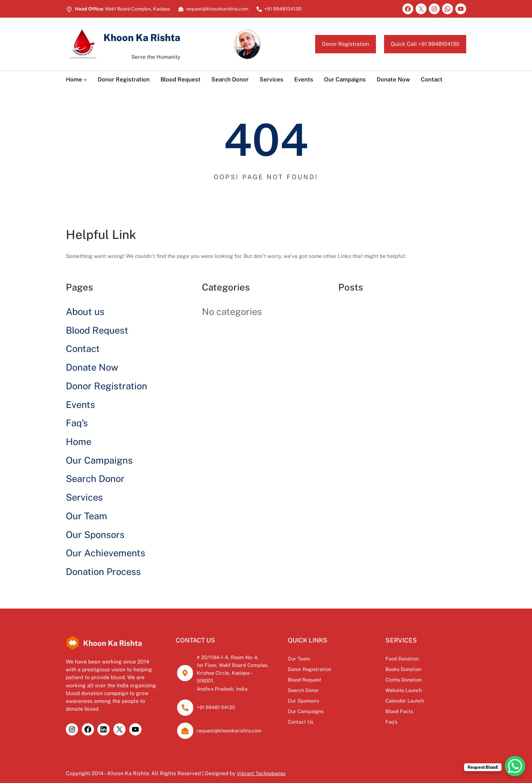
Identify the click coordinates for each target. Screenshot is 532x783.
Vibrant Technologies (263, 765)
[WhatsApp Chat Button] (515, 766)
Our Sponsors (95, 535)
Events (80, 405)
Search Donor (95, 479)
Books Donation (421, 669)
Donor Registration (329, 44)
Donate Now (92, 367)
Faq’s (77, 423)
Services (84, 497)
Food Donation (420, 658)
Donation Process (103, 572)
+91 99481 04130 (223, 700)
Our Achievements (106, 553)
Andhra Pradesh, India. (232, 681)
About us (85, 312)
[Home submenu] (85, 79)
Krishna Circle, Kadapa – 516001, (244, 673)
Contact (83, 349)
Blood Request (97, 330)
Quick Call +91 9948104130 (419, 44)
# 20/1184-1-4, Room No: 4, (237, 657)
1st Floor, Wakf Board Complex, (243, 665)
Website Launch (421, 690)
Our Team (87, 516)
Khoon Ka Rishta (153, 37)
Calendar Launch (423, 701)
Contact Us (334, 722)
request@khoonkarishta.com (239, 723)
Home (79, 442)
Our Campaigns (99, 460)
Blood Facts (416, 711)
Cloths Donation (422, 679)
